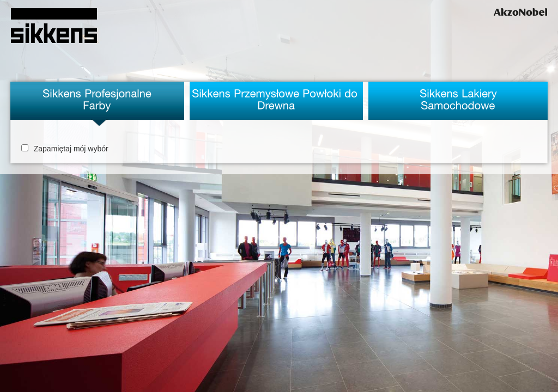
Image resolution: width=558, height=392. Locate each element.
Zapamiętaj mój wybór (65, 149)
